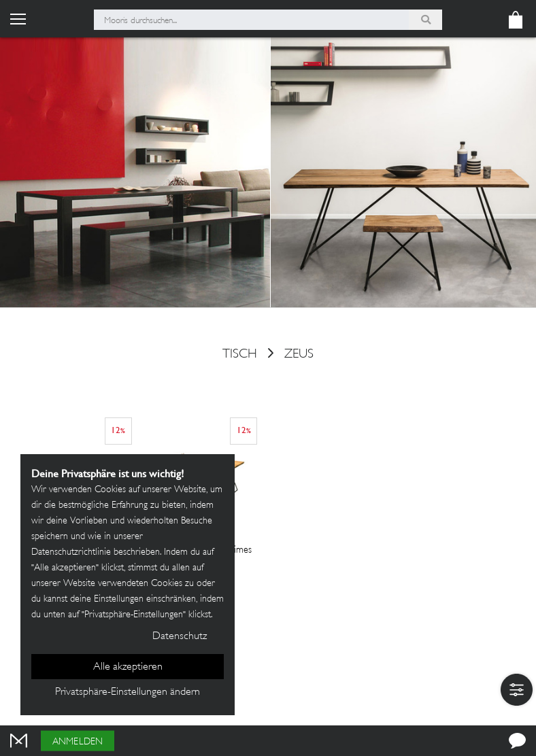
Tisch (240, 355)
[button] (517, 690)
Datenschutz (180, 637)
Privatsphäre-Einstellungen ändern (128, 692)
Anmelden (78, 742)
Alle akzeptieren (128, 667)
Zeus (299, 355)
